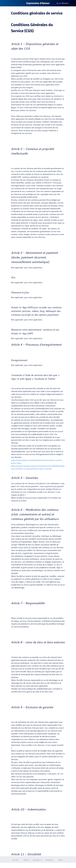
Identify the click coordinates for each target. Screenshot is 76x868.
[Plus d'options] (73, 3)
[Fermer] (3, 3)
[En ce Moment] (63, 3)
